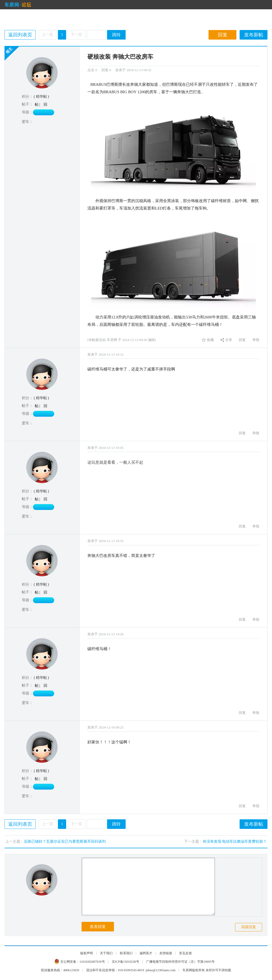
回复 (223, 35)
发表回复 (98, 927)
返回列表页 (20, 35)
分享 (229, 340)
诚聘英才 (146, 953)
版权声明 (87, 953)
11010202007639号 (92, 962)
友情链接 (166, 953)
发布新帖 (254, 35)
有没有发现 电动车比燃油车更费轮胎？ (235, 841)
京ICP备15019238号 (126, 962)
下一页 (76, 35)
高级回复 (249, 927)
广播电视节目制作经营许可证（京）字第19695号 (180, 962)
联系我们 (126, 953)
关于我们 (106, 953)
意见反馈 (185, 953)
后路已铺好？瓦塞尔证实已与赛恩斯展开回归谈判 (65, 841)
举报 (256, 340)
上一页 (48, 35)
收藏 (210, 340)
